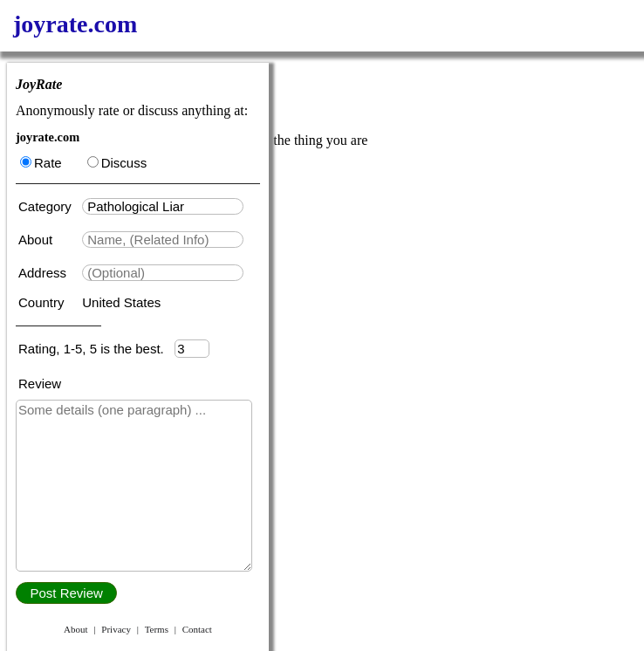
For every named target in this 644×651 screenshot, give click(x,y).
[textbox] (163, 206)
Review (40, 384)
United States (121, 302)
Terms (157, 629)
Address (44, 273)
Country (43, 302)
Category (48, 206)
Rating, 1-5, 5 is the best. (96, 349)
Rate (41, 163)
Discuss (117, 163)
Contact (197, 629)
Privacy (116, 629)
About (37, 240)
